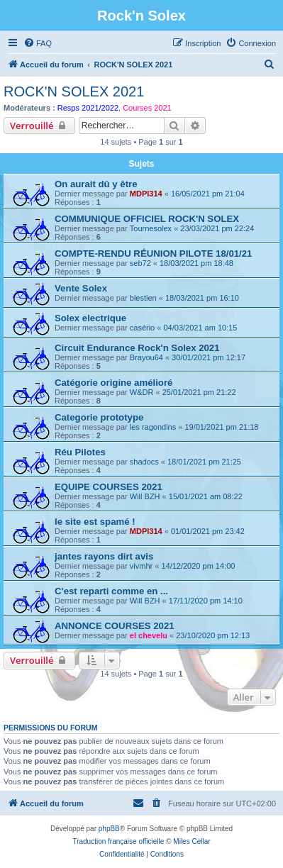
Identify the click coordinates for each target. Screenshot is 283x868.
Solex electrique (90, 318)
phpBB (109, 829)
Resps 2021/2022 (88, 108)
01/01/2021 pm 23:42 (208, 531)
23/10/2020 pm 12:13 (213, 635)
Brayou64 (146, 357)
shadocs (144, 462)
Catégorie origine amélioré (113, 383)
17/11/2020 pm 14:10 (206, 601)
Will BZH (145, 496)
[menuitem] (38, 43)
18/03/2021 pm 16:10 (202, 298)
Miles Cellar (192, 841)
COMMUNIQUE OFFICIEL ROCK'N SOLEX (147, 219)
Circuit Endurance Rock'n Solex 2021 (137, 348)
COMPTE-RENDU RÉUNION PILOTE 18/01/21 (153, 254)
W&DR (142, 392)
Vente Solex (81, 288)
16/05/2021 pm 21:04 (208, 194)
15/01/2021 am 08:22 (206, 496)
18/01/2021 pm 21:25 (204, 462)
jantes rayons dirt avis (104, 556)
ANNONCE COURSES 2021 (115, 626)
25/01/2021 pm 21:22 (199, 392)
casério (142, 328)
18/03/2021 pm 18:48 (196, 263)
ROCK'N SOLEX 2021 (74, 91)
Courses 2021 (147, 108)
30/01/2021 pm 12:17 (209, 357)
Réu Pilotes (80, 452)
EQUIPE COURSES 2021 (109, 487)
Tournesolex (151, 228)
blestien (143, 298)
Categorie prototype (99, 417)
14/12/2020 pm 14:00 (198, 566)
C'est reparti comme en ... (111, 591)
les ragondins (153, 427)
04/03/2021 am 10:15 (200, 328)
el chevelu (149, 635)
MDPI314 (146, 194)
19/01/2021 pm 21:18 (221, 427)
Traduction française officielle (118, 841)
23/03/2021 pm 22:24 (217, 228)
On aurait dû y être (96, 184)
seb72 (140, 263)
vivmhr (141, 566)
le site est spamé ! (95, 522)
